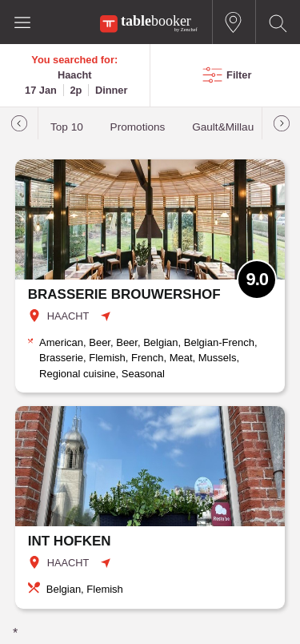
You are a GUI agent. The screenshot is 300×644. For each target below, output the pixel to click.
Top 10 (67, 127)
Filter (239, 75)
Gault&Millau (223, 127)
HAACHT (68, 316)
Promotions (138, 127)
